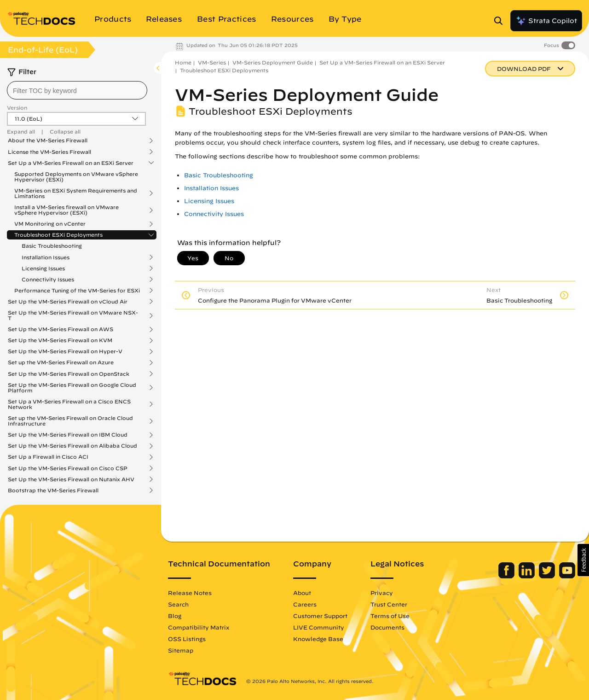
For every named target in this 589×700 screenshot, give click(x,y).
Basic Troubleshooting (52, 246)
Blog (175, 616)
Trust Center (389, 604)
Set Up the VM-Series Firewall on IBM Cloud (68, 435)
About (302, 593)
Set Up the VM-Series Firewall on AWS (61, 329)
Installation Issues (46, 257)
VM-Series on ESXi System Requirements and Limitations (76, 193)
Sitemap (181, 650)
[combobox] (77, 90)
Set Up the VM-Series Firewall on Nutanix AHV (71, 479)
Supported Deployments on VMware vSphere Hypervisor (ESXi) (76, 177)
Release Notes (190, 593)
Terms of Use (390, 616)
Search (178, 604)
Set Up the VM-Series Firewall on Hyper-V (65, 351)
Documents (387, 627)
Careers (305, 604)
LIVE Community (319, 627)
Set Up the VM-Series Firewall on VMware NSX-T (73, 315)
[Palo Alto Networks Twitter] (548, 576)
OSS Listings (187, 639)
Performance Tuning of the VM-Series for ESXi (77, 291)
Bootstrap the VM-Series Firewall (53, 490)
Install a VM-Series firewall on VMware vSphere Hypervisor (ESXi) (66, 210)
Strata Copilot (546, 21)
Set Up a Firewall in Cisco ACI (48, 457)
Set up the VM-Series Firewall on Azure (61, 362)
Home (183, 62)
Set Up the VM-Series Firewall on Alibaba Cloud (72, 446)
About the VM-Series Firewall (48, 140)
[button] (583, 560)
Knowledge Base (318, 639)
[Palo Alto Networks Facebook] (507, 576)
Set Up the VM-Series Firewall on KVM (60, 340)
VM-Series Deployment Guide (273, 62)
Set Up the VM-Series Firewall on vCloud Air (68, 302)
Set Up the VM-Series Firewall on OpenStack (69, 374)
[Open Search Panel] (501, 21)
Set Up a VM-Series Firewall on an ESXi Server (71, 163)
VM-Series (212, 62)
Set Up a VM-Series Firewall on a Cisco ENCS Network (69, 404)
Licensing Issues (43, 268)
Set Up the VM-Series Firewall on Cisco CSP (68, 468)
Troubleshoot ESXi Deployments (58, 235)
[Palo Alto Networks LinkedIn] (528, 576)
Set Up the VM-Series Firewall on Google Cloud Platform (72, 388)
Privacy (382, 593)
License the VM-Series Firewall (49, 152)
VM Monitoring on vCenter (50, 224)
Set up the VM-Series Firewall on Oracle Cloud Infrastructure (70, 421)
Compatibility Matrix (199, 627)
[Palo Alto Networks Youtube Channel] (567, 576)
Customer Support (320, 616)
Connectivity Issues (48, 280)
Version (17, 108)
